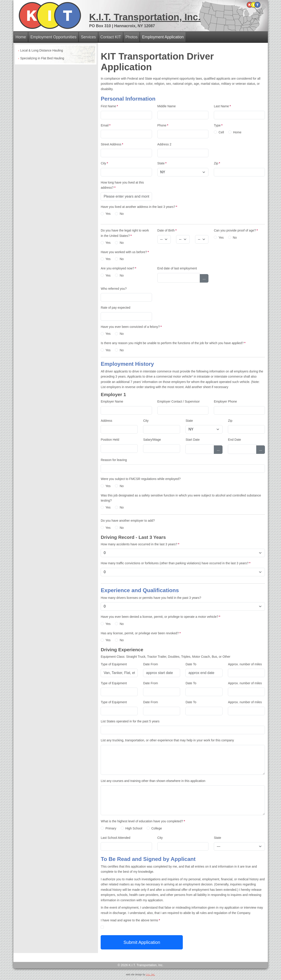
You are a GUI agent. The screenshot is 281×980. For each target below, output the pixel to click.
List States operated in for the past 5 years (130, 721)
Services (88, 37)
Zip (217, 163)
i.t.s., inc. (150, 974)
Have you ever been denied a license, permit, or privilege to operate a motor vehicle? (160, 617)
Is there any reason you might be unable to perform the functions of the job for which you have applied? (173, 343)
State (162, 163)
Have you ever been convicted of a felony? (131, 327)
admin (140, 978)
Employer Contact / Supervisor (179, 401)
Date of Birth (167, 230)
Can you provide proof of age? (236, 230)
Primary (111, 828)
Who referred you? (114, 289)
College (157, 828)
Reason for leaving (114, 460)
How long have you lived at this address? (122, 185)
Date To (191, 664)
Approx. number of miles (245, 664)
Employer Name (112, 401)
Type (218, 125)
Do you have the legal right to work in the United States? (125, 233)
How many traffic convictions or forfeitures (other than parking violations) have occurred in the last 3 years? (175, 563)
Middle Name (167, 106)
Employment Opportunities (53, 37)
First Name (109, 106)
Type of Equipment (114, 664)
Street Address (112, 144)
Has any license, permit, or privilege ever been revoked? (141, 633)
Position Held (110, 440)
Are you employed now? (118, 268)
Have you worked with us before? (125, 252)
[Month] (164, 239)
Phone (163, 125)
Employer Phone (225, 401)
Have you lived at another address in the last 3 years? (139, 207)
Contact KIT (111, 37)
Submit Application (142, 942)
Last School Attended (115, 838)
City (104, 163)
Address (106, 421)
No (122, 214)
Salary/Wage (152, 440)
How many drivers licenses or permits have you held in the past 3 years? (151, 598)
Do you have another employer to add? (128, 521)
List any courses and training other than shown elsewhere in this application (153, 781)
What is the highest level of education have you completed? (143, 821)
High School (134, 828)
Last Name (222, 106)
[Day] (183, 239)
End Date (234, 440)
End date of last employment (177, 268)
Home (21, 37)
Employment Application (163, 37)
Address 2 (164, 144)
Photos (131, 37)
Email (105, 125)
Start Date (193, 440)
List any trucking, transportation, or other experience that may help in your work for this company (167, 740)
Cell (221, 132)
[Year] (202, 239)
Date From (150, 664)
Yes (108, 214)
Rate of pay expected (115, 308)
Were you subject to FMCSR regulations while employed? (141, 479)
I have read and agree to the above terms (130, 920)
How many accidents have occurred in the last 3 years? (140, 544)
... (204, 278)
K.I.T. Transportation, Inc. (145, 17)
